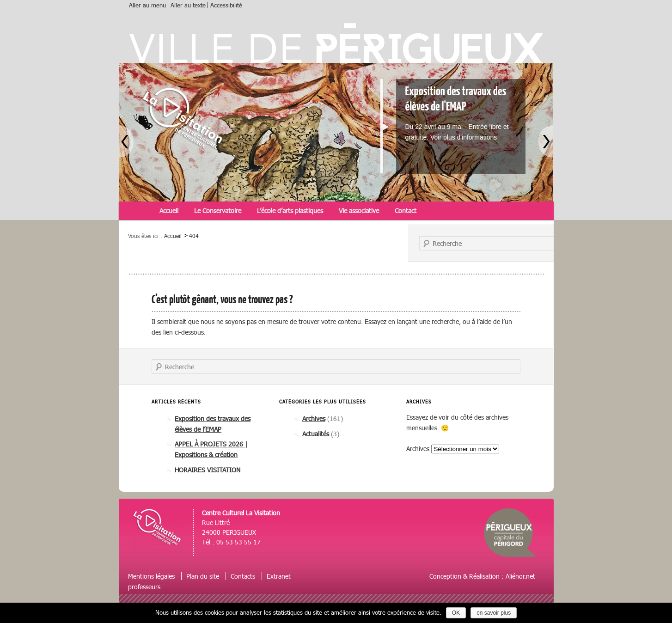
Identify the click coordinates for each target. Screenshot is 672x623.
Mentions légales (151, 576)
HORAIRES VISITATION (208, 470)
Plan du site (203, 576)
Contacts (243, 576)
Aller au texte (188, 5)
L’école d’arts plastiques (290, 211)
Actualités (316, 434)
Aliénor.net (520, 576)
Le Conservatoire (218, 211)
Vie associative (359, 211)
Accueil (169, 211)
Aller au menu (147, 5)
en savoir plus (494, 613)
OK (456, 613)
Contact (406, 211)
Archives (314, 418)
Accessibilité (226, 5)
